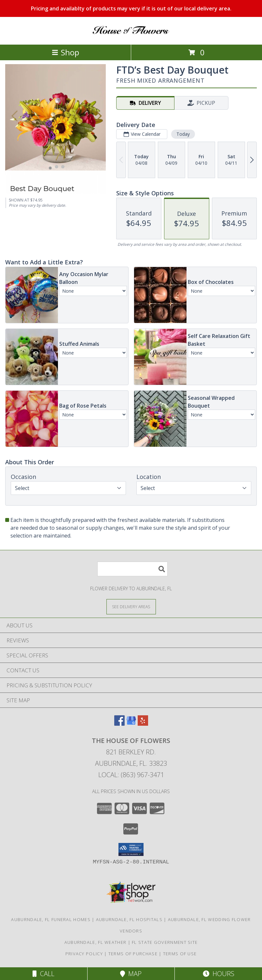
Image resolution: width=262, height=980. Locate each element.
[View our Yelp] (143, 724)
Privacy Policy (84, 954)
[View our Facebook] (119, 724)
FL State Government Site (165, 942)
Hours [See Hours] (219, 974)
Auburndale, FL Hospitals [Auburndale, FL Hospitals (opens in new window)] (129, 919)
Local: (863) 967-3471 (131, 775)
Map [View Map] (131, 974)
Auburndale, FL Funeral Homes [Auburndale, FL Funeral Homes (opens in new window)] (51, 919)
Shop (65, 52)
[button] (131, 849)
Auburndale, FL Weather (96, 942)
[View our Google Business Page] (131, 724)
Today (183, 134)
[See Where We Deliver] (131, 606)
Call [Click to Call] (43, 974)
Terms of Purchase (133, 954)
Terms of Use (180, 954)
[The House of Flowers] (131, 35)
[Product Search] (132, 569)
